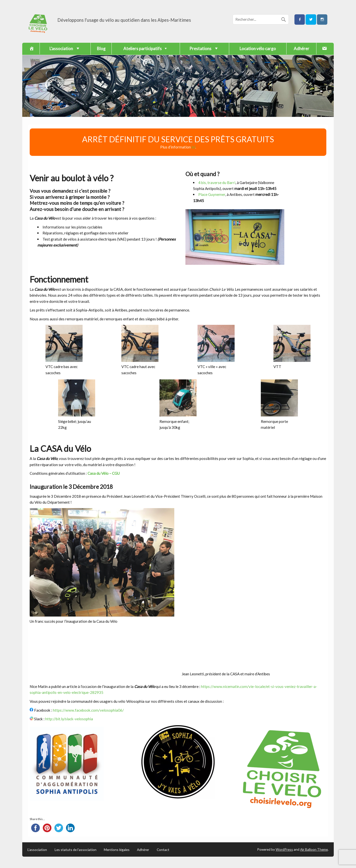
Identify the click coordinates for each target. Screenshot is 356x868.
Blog (101, 49)
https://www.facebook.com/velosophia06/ (88, 710)
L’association (37, 850)
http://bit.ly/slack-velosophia (69, 719)
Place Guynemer (212, 194)
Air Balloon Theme (314, 849)
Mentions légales (117, 850)
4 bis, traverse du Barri (217, 183)
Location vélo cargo (258, 49)
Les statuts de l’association (76, 850)
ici (193, 147)
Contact (163, 850)
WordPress (284, 849)
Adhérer (301, 49)
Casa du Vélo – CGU (104, 473)
